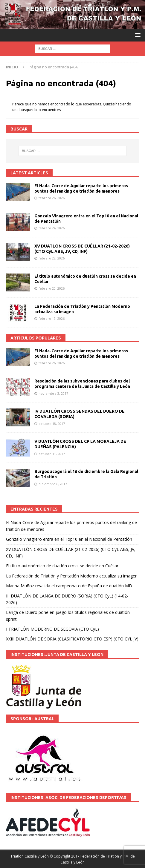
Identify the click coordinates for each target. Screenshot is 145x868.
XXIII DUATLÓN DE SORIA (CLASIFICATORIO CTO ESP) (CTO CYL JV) (72, 639)
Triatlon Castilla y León (30, 856)
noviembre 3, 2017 (53, 393)
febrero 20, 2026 (52, 288)
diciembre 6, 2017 (53, 484)
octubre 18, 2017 (52, 424)
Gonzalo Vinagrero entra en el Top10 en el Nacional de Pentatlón (69, 539)
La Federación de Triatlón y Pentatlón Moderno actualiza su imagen (72, 576)
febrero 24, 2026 (52, 228)
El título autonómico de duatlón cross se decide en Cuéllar (62, 566)
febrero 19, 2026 (52, 318)
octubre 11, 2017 (52, 454)
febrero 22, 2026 (52, 258)
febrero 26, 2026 (52, 198)
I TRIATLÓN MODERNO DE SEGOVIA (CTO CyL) (52, 629)
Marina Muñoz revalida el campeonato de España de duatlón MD (69, 586)
